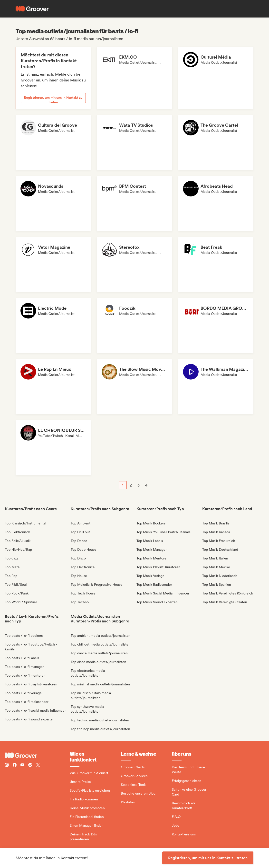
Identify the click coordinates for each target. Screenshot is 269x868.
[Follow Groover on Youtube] (22, 766)
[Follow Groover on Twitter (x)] (38, 766)
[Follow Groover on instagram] (7, 766)
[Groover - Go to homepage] (37, 755)
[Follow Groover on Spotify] (30, 766)
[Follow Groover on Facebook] (15, 766)
